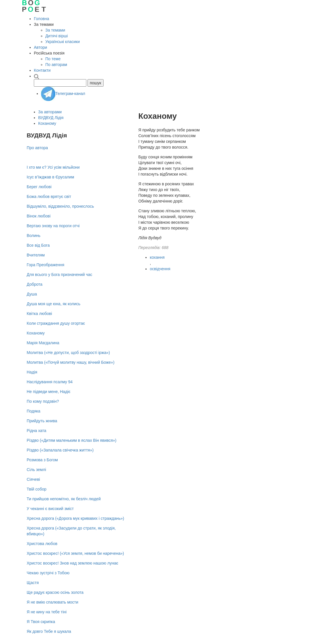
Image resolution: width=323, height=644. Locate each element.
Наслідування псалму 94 (50, 382)
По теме (53, 59)
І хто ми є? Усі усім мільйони (53, 167)
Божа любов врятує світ (49, 196)
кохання (157, 257)
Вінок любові (39, 216)
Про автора (37, 148)
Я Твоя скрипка (41, 622)
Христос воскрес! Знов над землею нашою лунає (72, 563)
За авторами (50, 112)
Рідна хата (36, 431)
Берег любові (39, 187)
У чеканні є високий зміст (50, 509)
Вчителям (36, 255)
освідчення (160, 269)
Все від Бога (38, 245)
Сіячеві (33, 479)
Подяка (34, 411)
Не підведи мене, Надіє (48, 392)
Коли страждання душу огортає (56, 323)
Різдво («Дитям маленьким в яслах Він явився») (72, 440)
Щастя (33, 583)
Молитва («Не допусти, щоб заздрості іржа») (68, 353)
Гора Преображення (45, 265)
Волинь (34, 236)
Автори (40, 47)
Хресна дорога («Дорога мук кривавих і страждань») (75, 518)
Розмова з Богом (42, 460)
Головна (41, 19)
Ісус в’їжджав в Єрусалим (50, 177)
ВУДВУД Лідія (51, 118)
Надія (32, 372)
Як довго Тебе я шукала (49, 631)
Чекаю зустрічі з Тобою (48, 573)
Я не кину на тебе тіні (47, 612)
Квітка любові (39, 314)
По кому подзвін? (43, 401)
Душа (32, 294)
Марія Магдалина (43, 343)
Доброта (35, 284)
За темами (55, 30)
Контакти (42, 70)
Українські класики (63, 42)
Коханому (47, 123)
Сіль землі (36, 470)
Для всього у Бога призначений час (60, 275)
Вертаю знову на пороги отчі (53, 226)
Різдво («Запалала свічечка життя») (60, 450)
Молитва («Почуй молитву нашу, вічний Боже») (71, 362)
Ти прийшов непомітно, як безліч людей (64, 499)
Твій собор (37, 489)
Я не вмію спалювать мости (52, 602)
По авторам (56, 65)
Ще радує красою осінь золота (55, 592)
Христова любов (42, 544)
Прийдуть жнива (42, 421)
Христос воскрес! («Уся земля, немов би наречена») (75, 553)
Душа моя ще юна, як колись (53, 304)
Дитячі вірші (57, 36)
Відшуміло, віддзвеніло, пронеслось (60, 206)
